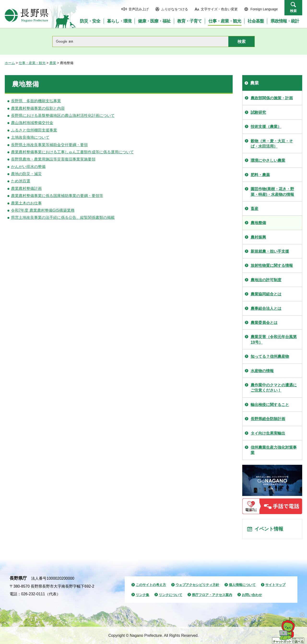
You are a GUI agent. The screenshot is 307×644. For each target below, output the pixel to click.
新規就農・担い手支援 (270, 251)
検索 (293, 11)
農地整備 (258, 223)
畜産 (254, 209)
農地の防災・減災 (26, 174)
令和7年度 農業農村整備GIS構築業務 (43, 210)
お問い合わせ (252, 595)
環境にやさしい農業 (268, 160)
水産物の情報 (262, 371)
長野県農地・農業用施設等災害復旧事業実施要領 (53, 159)
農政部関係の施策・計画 (272, 98)
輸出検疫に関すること (270, 405)
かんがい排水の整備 (28, 167)
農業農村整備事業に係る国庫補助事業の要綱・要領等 (57, 196)
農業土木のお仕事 (26, 203)
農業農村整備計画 (26, 188)
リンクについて (171, 595)
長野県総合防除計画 (268, 419)
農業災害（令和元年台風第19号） (274, 339)
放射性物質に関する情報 (272, 265)
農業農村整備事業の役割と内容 (38, 108)
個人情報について (242, 585)
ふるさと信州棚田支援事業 (34, 130)
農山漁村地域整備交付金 (32, 123)
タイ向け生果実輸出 (268, 433)
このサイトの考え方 (151, 585)
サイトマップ (275, 585)
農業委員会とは (264, 323)
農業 (53, 63)
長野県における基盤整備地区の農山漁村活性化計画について (63, 116)
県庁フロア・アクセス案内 (212, 595)
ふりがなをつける (175, 9)
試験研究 (258, 112)
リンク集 (142, 595)
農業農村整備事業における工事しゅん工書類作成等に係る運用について (72, 152)
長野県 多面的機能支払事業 (36, 101)
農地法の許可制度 (266, 280)
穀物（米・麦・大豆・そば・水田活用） (272, 144)
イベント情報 (269, 529)
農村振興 (258, 237)
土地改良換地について (30, 137)
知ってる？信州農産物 (270, 356)
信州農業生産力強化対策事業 (274, 450)
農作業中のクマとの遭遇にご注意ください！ (274, 388)
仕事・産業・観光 (32, 63)
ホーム (10, 63)
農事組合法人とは (266, 308)
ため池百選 (21, 181)
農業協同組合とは (266, 294)
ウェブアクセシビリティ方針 (197, 585)
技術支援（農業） (266, 127)
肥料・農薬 (260, 175)
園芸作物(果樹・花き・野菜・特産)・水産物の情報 (272, 192)
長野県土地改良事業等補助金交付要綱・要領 (49, 145)
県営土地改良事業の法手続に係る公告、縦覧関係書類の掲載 (63, 218)
